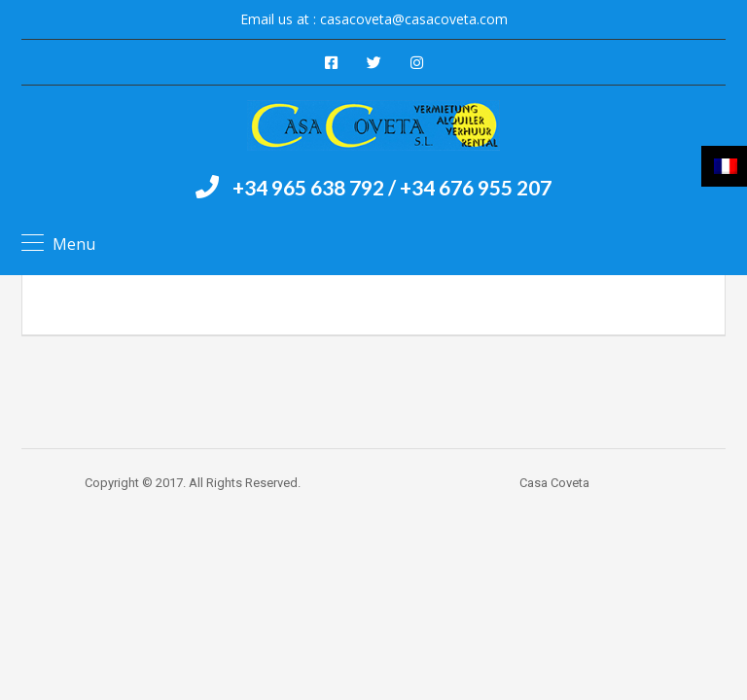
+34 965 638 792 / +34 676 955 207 (392, 187)
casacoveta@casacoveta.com (414, 19)
